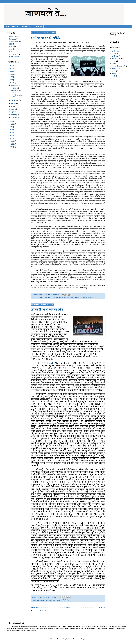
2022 (11, 77)
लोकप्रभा (12, 47)
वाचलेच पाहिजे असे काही (119, 66)
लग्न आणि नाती (116, 59)
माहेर (11, 52)
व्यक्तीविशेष (115, 69)
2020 (11, 83)
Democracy (40, 298)
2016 (11, 130)
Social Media (79, 298)
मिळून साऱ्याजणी (14, 54)
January (14, 118)
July (13, 106)
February (14, 115)
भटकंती (114, 71)
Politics (72, 298)
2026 (11, 66)
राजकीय (85, 298)
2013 (11, 138)
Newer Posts (35, 607)
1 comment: (54, 597)
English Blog (38, 26)
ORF (68, 298)
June (13, 109)
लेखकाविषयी (16, 26)
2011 (11, 144)
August (14, 103)
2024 (11, 71)
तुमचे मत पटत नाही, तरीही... (46, 38)
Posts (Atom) (44, 611)
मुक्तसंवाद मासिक (14, 56)
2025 (11, 68)
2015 (11, 133)
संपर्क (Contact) (26, 26)
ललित (113, 73)
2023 (11, 74)
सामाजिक (90, 298)
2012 (11, 141)
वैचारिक (67, 600)
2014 (11, 135)
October (14, 88)
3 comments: (55, 295)
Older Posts (101, 607)
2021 (11, 80)
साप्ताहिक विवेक (14, 42)
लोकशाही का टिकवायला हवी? (47, 310)
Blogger (83, 639)
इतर (113, 64)
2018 (11, 124)
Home (8, 26)
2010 (11, 147)
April (13, 112)
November (15, 85)
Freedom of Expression (51, 298)
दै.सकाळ (12, 39)
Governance (62, 298)
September (15, 100)
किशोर (11, 49)
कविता (114, 61)
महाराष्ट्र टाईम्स (13, 37)
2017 (11, 127)
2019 (11, 121)
